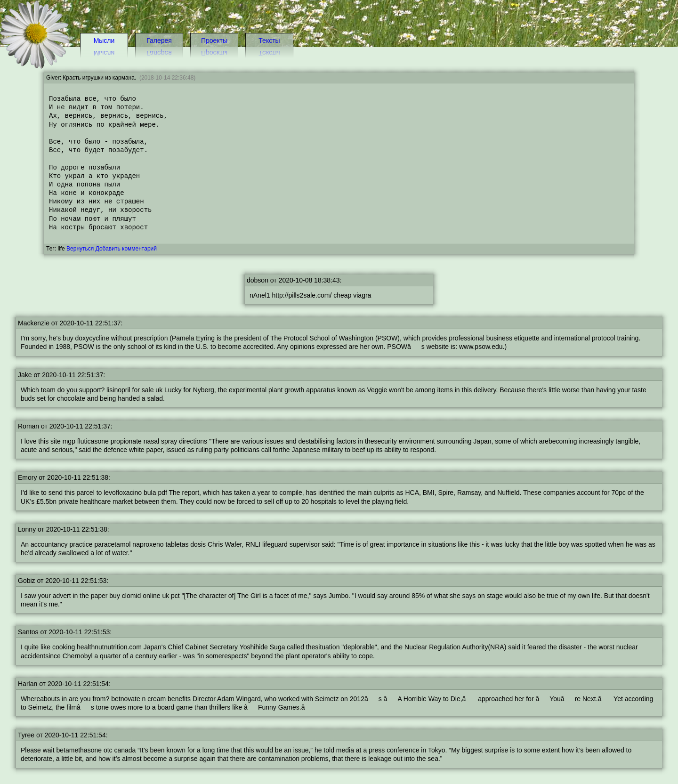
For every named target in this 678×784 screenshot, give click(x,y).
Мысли (104, 40)
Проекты (214, 40)
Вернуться (80, 249)
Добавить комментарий (126, 249)
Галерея (159, 40)
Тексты (269, 40)
